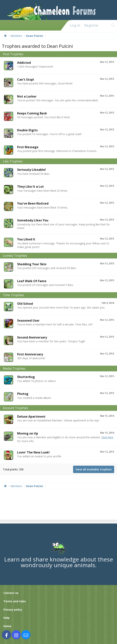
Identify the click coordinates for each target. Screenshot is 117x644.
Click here (107, 437)
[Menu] (5, 25)
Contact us (11, 593)
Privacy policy (13, 610)
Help (6, 618)
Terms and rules (15, 601)
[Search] (113, 25)
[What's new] (105, 25)
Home (7, 626)
